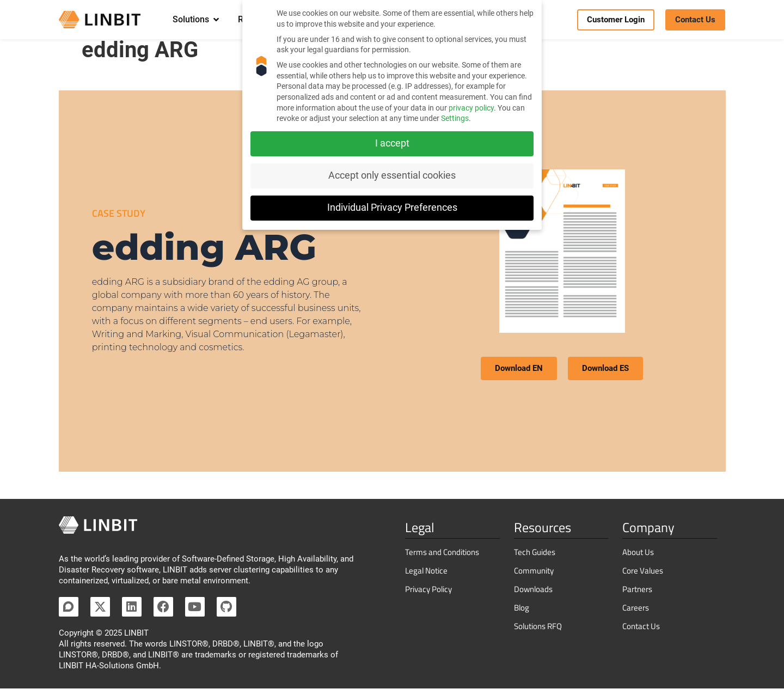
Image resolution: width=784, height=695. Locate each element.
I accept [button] (392, 143)
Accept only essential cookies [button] (392, 175)
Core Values (643, 577)
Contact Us (641, 633)
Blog (522, 614)
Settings (455, 118)
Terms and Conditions (442, 559)
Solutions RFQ (538, 633)
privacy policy (471, 108)
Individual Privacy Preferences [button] (392, 208)
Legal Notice (426, 577)
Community (534, 577)
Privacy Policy (428, 596)
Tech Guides (535, 559)
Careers (636, 614)
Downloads (533, 596)
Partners (637, 596)
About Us (638, 559)
